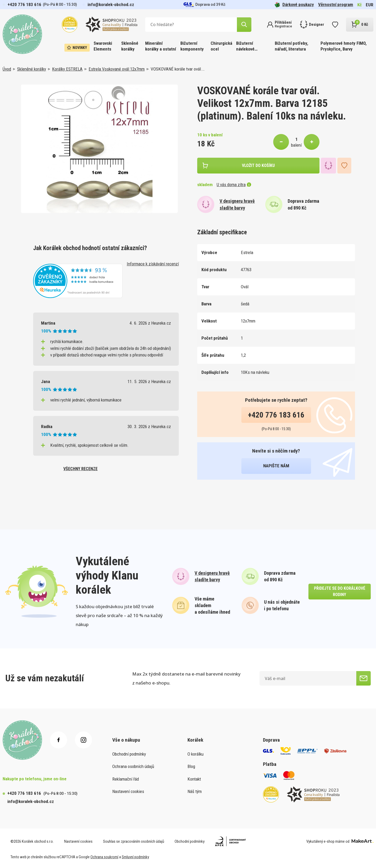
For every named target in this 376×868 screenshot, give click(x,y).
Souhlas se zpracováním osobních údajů (134, 841)
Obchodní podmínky (129, 754)
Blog (191, 766)
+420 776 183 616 (24, 4)
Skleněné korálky (130, 46)
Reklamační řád (126, 779)
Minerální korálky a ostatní (161, 46)
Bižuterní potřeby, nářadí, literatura (291, 46)
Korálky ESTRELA (67, 69)
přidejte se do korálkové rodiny (340, 591)
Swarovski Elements (103, 46)
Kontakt (194, 779)
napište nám (276, 466)
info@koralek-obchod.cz (111, 4)
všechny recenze (80, 469)
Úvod (7, 69)
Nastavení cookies (128, 791)
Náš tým (195, 791)
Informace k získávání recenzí (153, 264)
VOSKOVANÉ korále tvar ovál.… (178, 69)
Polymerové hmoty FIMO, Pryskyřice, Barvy (344, 46)
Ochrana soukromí (104, 857)
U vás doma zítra (234, 185)
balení (296, 145)
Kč (360, 5)
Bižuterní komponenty (192, 46)
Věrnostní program (336, 4)
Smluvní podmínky (135, 857)
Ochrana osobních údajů (133, 766)
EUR (370, 5)
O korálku (195, 754)
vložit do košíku (258, 165)
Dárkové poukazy (294, 5)
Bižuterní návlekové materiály (245, 46)
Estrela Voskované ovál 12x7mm (117, 69)
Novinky (77, 48)
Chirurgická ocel (221, 46)
